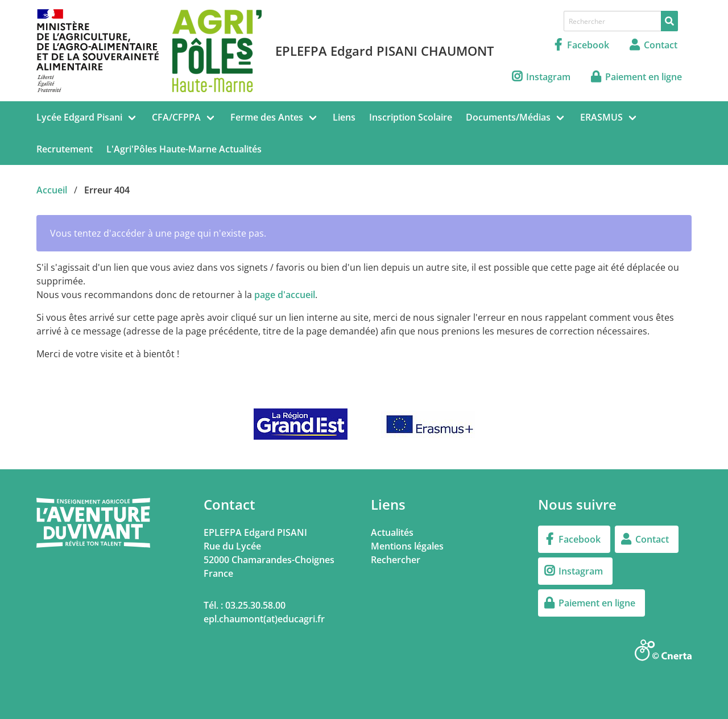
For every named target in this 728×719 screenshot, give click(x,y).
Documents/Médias (508, 117)
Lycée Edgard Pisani (79, 117)
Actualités (392, 532)
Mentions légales (407, 546)
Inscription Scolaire (411, 117)
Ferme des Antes (267, 117)
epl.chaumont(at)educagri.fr (264, 619)
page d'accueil (285, 295)
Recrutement (65, 149)
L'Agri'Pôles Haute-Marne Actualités (184, 149)
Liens (344, 117)
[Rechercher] (669, 21)
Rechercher (396, 560)
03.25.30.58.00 (255, 605)
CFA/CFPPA (176, 117)
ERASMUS (601, 117)
